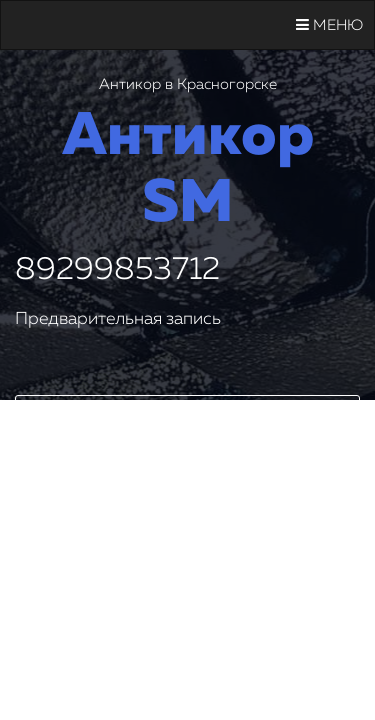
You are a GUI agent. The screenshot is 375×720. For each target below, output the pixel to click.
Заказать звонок (188, 418)
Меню (329, 25)
